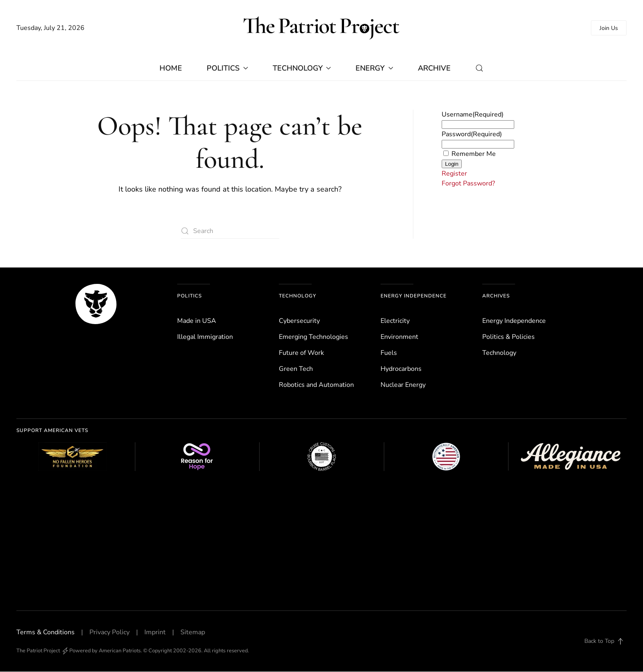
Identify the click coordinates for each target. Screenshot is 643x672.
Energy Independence (414, 296)
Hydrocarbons (401, 369)
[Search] (230, 232)
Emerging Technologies (314, 337)
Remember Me (474, 154)
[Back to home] (321, 28)
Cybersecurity (299, 321)
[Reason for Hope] (197, 457)
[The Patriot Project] (96, 304)
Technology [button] (302, 69)
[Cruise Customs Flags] (321, 457)
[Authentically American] (446, 457)
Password (472, 135)
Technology (298, 296)
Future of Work (301, 353)
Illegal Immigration (205, 337)
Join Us (609, 28)
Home (171, 69)
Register (454, 174)
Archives (496, 296)
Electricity (395, 321)
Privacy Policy (109, 633)
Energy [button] (374, 69)
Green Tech (296, 369)
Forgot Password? (468, 184)
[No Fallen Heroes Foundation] (73, 457)
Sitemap (193, 633)
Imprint (155, 633)
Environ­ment (399, 337)
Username (473, 115)
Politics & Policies (508, 337)
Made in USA (197, 321)
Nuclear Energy (403, 385)
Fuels (389, 353)
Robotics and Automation (316, 385)
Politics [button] (227, 69)
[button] (479, 69)
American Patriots (120, 651)
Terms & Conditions (46, 633)
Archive (434, 69)
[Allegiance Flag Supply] (570, 457)
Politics (189, 296)
